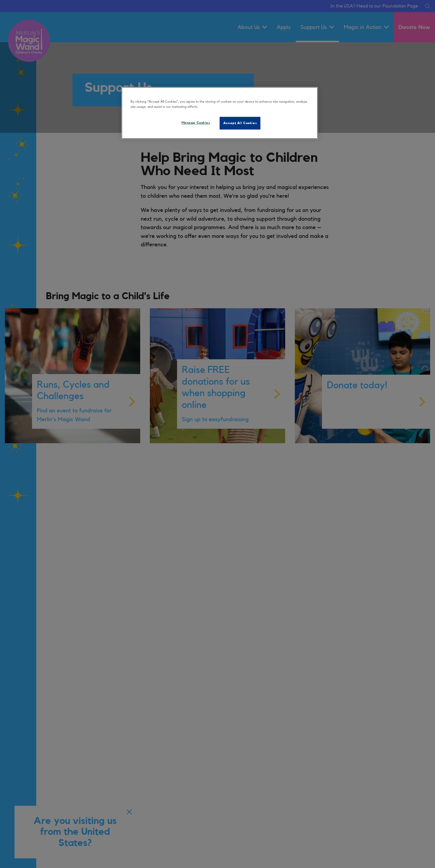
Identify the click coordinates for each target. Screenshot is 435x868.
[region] (220, 113)
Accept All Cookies (240, 123)
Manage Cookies (196, 123)
